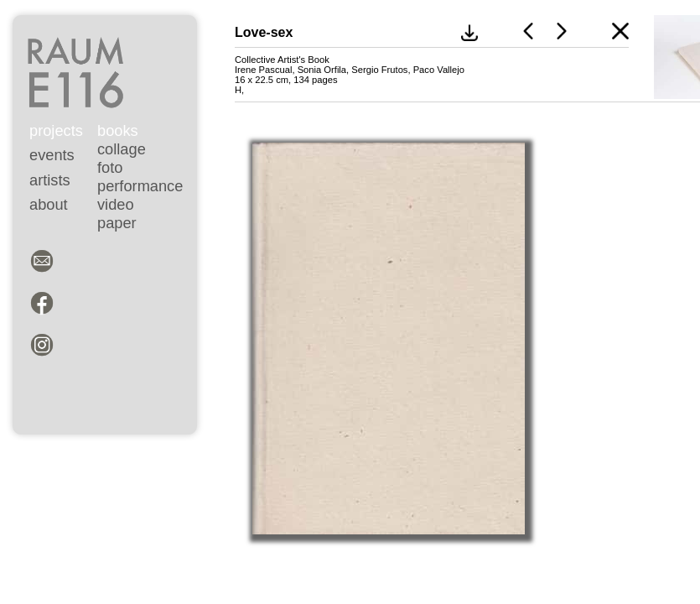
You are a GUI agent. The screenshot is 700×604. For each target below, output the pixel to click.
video (116, 204)
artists (50, 180)
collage (122, 149)
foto (110, 167)
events (52, 155)
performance (140, 186)
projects (56, 130)
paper (117, 223)
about (49, 204)
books (118, 130)
